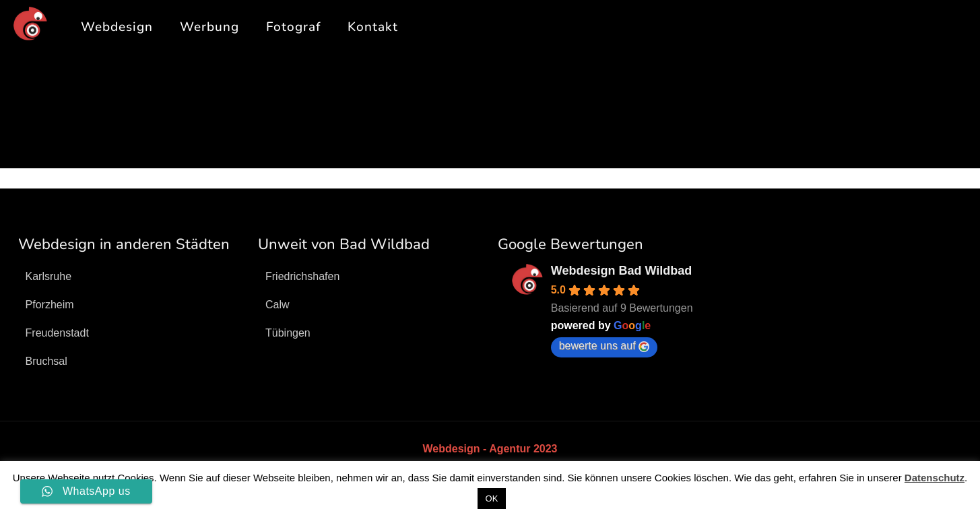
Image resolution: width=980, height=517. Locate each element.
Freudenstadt (57, 333)
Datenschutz (935, 478)
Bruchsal (46, 361)
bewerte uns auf (604, 346)
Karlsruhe (48, 276)
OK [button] (492, 498)
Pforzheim (50, 305)
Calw (277, 305)
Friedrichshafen (302, 276)
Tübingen (288, 333)
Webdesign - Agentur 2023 (490, 449)
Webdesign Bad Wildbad (622, 271)
